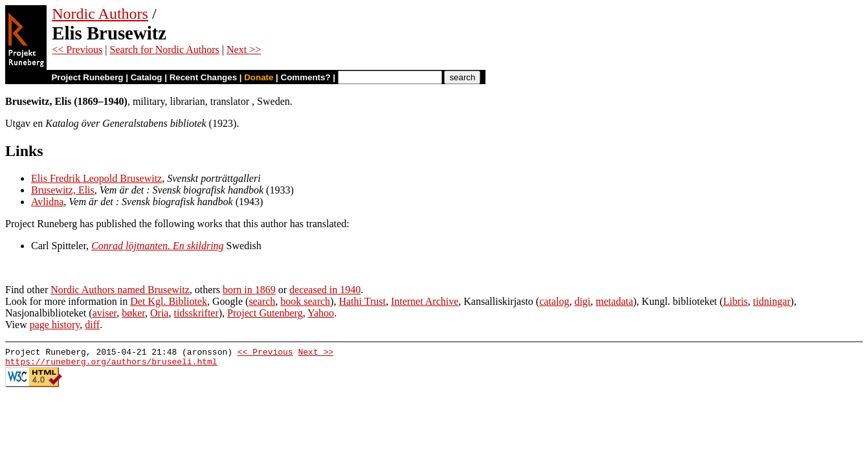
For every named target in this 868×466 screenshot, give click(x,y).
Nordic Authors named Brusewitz (120, 290)
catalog (554, 301)
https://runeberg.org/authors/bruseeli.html (111, 365)
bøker (133, 313)
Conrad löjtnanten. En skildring (157, 246)
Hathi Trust (362, 301)
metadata (614, 301)
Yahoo (321, 313)
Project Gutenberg (265, 313)
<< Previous (77, 50)
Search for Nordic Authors (165, 50)
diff (92, 325)
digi (582, 301)
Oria (159, 313)
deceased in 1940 (325, 290)
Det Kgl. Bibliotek (169, 301)
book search (305, 301)
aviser (105, 313)
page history (55, 325)
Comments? (306, 77)
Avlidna (47, 202)
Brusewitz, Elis (63, 190)
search (262, 301)
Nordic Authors (100, 14)
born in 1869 (249, 290)
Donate (259, 77)
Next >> (244, 50)
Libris (735, 301)
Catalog (147, 77)
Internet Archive (425, 301)
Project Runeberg (87, 77)
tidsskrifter (196, 313)
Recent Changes (203, 77)
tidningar (772, 301)
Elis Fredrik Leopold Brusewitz (96, 178)
